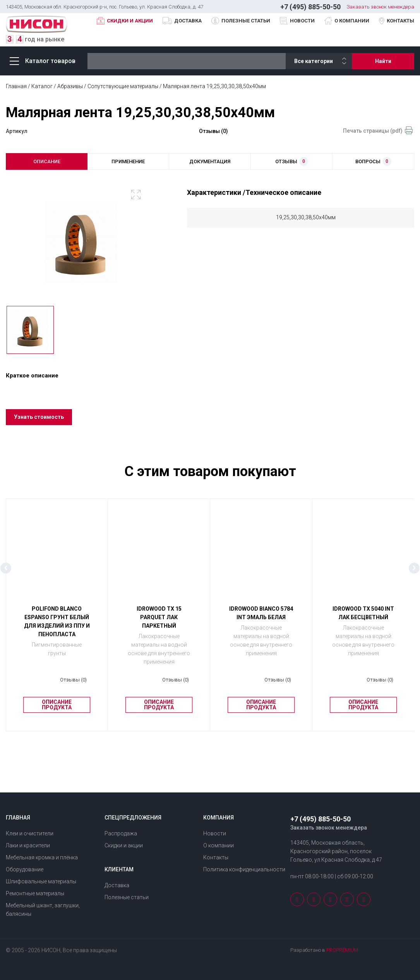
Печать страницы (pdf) (373, 131)
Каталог (42, 86)
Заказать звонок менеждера (380, 7)
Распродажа (121, 833)
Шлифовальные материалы (41, 881)
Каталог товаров (43, 61)
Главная (16, 86)
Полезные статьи (246, 21)
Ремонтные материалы (35, 893)
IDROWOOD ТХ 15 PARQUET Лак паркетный (159, 621)
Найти (383, 61)
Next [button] (414, 572)
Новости (302, 21)
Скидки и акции (130, 21)
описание (47, 161)
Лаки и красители (28, 845)
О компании (352, 21)
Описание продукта (57, 709)
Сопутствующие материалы (123, 86)
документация (210, 161)
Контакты (400, 21)
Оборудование (25, 869)
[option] (81, 243)
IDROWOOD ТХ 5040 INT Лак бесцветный (363, 617)
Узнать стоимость (39, 421)
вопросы (373, 162)
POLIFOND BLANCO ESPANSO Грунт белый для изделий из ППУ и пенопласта (57, 626)
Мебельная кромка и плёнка (42, 857)
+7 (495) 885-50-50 (310, 7)
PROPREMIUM (342, 950)
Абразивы (70, 86)
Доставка (188, 21)
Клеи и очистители (30, 833)
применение (128, 161)
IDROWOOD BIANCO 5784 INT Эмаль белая (261, 617)
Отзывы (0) (213, 131)
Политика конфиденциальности (244, 869)
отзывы (292, 162)
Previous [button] (6, 572)
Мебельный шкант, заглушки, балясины (43, 910)
